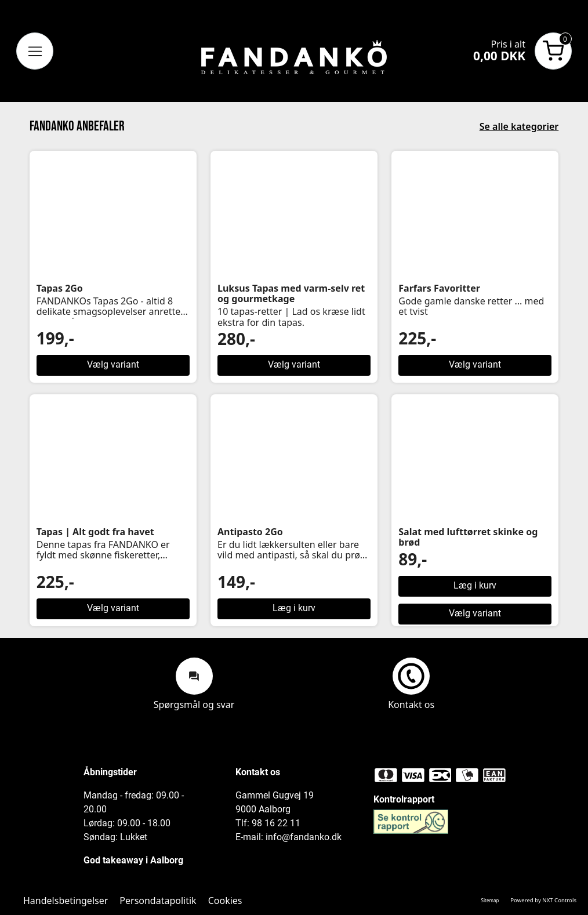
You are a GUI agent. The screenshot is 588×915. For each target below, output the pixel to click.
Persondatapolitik (158, 901)
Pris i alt (508, 44)
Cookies (225, 901)
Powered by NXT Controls (543, 900)
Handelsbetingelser (66, 901)
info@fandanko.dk (304, 837)
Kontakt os (411, 684)
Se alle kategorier (519, 126)
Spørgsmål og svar (194, 684)
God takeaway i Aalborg (133, 860)
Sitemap (490, 900)
